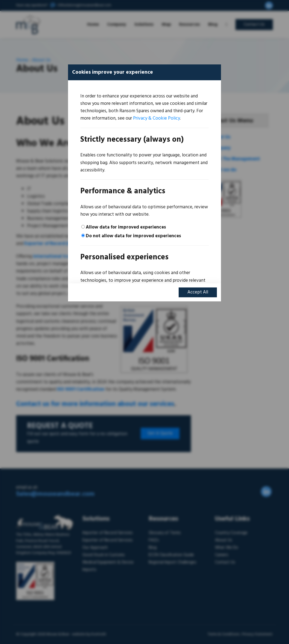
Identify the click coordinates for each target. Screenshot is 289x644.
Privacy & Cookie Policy (157, 118)
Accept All (198, 292)
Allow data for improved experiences (126, 227)
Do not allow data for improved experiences (133, 236)
